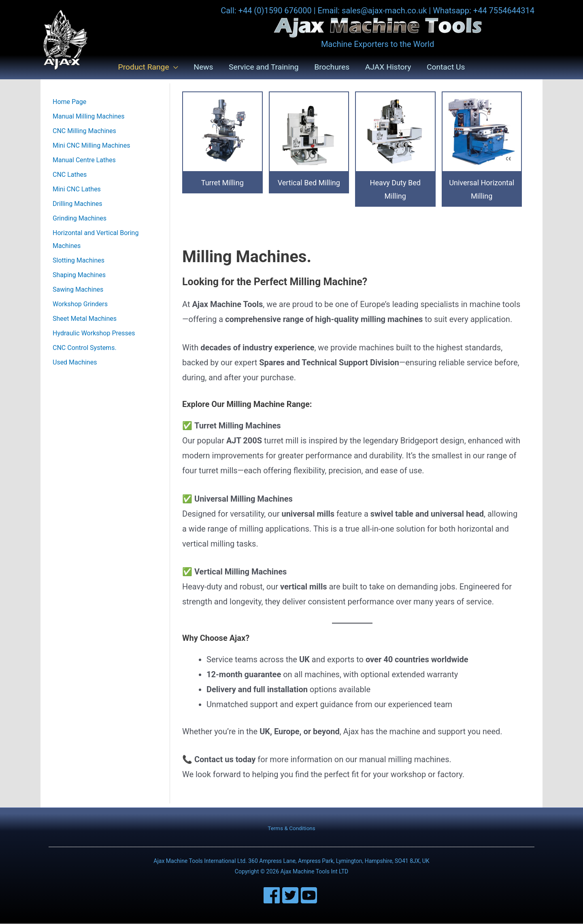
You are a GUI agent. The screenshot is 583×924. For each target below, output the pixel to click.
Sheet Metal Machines (85, 319)
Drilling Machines (78, 204)
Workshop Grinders (80, 304)
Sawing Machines (78, 290)
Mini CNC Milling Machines (91, 146)
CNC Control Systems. (85, 348)
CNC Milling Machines (84, 131)
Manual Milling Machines (89, 117)
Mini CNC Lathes (77, 190)
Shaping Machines (79, 275)
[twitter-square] (291, 896)
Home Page (69, 102)
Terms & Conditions (291, 829)
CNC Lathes (70, 175)
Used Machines (75, 363)
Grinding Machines (80, 219)
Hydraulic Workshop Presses (94, 334)
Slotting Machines (79, 261)
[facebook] (273, 896)
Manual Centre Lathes (84, 160)
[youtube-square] (310, 896)
